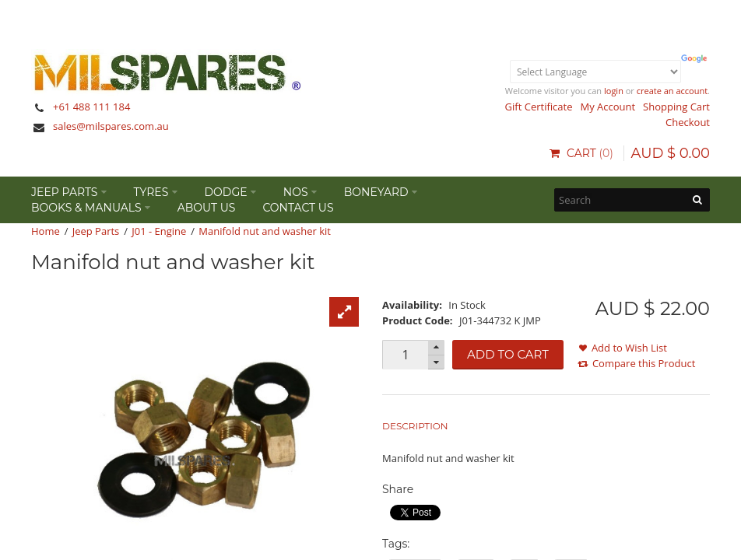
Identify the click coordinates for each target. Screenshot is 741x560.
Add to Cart (508, 354)
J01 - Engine (159, 231)
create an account (672, 91)
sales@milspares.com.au (111, 126)
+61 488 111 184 (91, 107)
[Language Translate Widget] (595, 72)
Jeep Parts (96, 231)
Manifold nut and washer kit (265, 231)
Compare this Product (644, 363)
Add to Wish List (629, 348)
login (614, 91)
